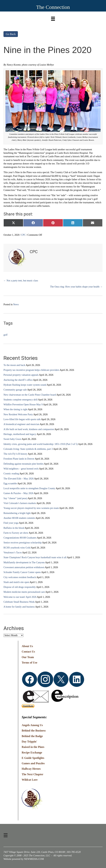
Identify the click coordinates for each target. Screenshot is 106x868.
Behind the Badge (32, 736)
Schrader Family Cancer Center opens (22, 572)
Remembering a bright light (17, 513)
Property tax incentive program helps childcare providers (31, 370)
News (16, 304)
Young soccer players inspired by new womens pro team (31, 508)
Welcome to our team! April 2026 (20, 597)
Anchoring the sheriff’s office (18, 380)
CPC (23, 235)
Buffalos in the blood (14, 528)
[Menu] (53, 18)
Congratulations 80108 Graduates (20, 538)
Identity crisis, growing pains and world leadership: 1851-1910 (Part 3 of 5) (41, 444)
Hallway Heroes (31, 769)
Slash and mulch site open (16, 582)
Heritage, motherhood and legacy (20, 434)
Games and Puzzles (33, 763)
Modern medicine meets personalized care (24, 592)
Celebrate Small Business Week (19, 602)
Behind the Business (34, 731)
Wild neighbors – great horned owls (21, 469)
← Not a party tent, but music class (21, 281)
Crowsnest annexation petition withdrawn (24, 567)
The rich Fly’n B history (15, 454)
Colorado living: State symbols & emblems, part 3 (28, 449)
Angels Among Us (32, 725)
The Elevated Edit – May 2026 (19, 479)
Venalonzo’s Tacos (13, 553)
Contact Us (28, 652)
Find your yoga (11, 523)
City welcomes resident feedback (20, 577)
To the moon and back (14, 365)
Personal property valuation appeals (21, 375)
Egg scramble (10, 484)
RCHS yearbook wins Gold (17, 548)
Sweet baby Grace (12, 439)
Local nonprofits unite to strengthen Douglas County (29, 488)
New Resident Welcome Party (18, 414)
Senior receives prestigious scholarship (23, 543)
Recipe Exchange (32, 753)
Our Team (28, 657)
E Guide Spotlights (33, 758)
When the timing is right (15, 409)
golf (6, 335)
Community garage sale (15, 390)
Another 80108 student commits (19, 518)
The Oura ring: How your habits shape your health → (76, 287)
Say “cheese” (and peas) (15, 498)
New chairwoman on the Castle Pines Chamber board (30, 395)
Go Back (11, 34)
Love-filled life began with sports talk (22, 419)
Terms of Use (29, 663)
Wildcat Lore (30, 780)
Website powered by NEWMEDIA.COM (24, 859)
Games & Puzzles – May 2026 (18, 493)
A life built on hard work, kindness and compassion (29, 429)
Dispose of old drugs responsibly (20, 587)
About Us (27, 646)
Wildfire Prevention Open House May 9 (23, 405)
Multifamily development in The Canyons (24, 562)
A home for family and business (19, 607)
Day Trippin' (29, 742)
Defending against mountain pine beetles (24, 464)
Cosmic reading (11, 474)
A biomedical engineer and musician (21, 424)
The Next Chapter (33, 774)
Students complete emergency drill (21, 400)
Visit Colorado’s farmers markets (20, 503)
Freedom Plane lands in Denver (19, 459)
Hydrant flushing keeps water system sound (25, 385)
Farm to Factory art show (16, 533)
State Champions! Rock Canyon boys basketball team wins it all (35, 557)
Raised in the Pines (33, 747)
